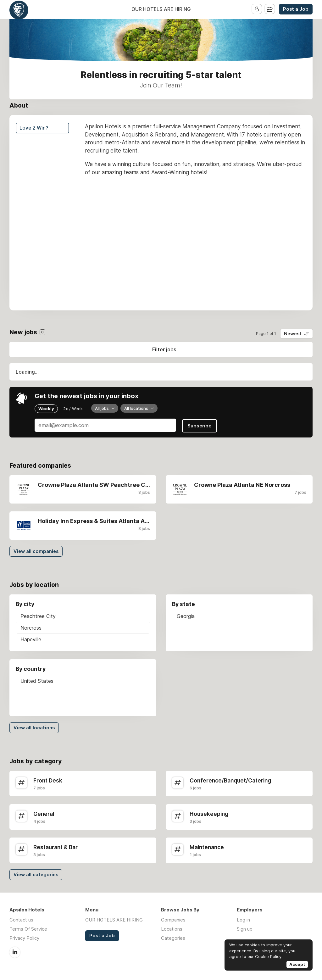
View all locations (34, 727)
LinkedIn (15, 951)
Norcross (31, 627)
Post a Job (296, 9)
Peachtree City (38, 615)
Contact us (21, 919)
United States (37, 680)
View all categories (36, 874)
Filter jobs (164, 349)
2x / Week (73, 408)
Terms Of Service (28, 928)
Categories (173, 937)
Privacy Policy (24, 937)
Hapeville (31, 639)
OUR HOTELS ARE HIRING (161, 9)
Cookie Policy (268, 956)
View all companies (36, 551)
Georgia (186, 615)
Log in (243, 919)
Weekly (46, 408)
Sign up (245, 928)
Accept (297, 964)
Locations (172, 928)
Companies (173, 919)
